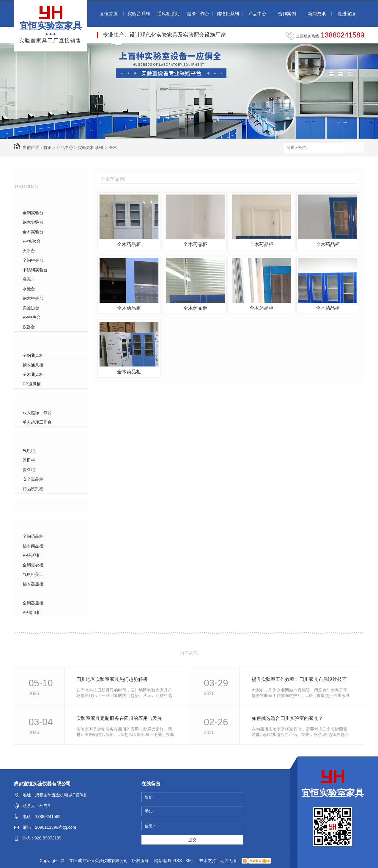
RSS (178, 861)
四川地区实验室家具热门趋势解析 (112, 679)
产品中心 (257, 14)
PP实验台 (32, 241)
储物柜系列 (228, 14)
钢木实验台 (33, 222)
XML (190, 861)
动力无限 (229, 861)
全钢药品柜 (33, 536)
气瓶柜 (29, 451)
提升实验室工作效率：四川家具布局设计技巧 (299, 679)
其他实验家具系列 (44, 506)
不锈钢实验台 (35, 270)
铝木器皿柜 (33, 584)
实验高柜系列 (90, 148)
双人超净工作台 (37, 413)
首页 (48, 148)
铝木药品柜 (33, 546)
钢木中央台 (33, 298)
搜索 (354, 148)
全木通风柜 (33, 375)
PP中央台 (32, 317)
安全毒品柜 (33, 479)
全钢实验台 (33, 213)
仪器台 (29, 327)
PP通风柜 (32, 384)
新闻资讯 (317, 14)
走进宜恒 (346, 14)
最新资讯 (189, 643)
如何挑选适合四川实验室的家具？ (287, 718)
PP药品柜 (32, 555)
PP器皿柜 (32, 612)
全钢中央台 (33, 260)
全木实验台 (33, 232)
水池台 (29, 289)
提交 (192, 840)
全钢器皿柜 (33, 603)
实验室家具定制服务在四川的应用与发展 (119, 718)
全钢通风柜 (33, 355)
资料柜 (29, 470)
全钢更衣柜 (33, 565)
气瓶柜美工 (33, 574)
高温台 (29, 279)
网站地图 (163, 861)
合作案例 (287, 14)
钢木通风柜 (33, 365)
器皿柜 (29, 460)
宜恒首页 (109, 14)
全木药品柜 (33, 593)
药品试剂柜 (33, 489)
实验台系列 (139, 14)
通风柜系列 (168, 14)
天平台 (29, 251)
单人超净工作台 (37, 422)
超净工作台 (198, 14)
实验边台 (31, 308)
